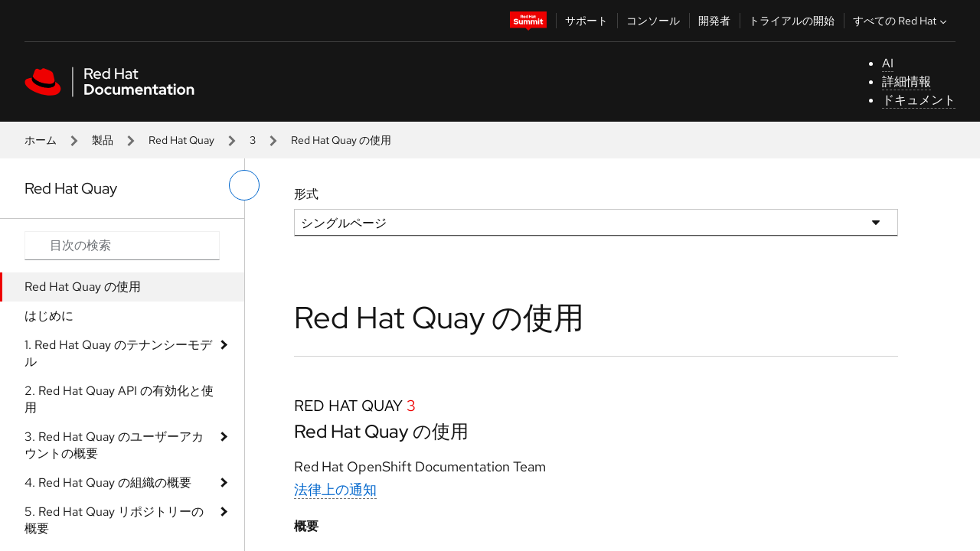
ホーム (41, 140)
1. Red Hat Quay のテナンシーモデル (118, 353)
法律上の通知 (335, 489)
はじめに (49, 316)
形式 (306, 194)
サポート (586, 21)
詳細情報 (906, 82)
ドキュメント (919, 100)
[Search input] (122, 246)
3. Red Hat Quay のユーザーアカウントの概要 (114, 445)
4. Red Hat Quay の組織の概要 (108, 483)
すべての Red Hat (902, 21)
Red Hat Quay (181, 140)
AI (888, 63)
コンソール (653, 21)
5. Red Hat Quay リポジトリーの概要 (114, 520)
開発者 (714, 21)
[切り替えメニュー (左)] (244, 185)
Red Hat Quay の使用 (83, 287)
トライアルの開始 (792, 21)
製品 (103, 140)
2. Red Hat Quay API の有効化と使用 (119, 399)
